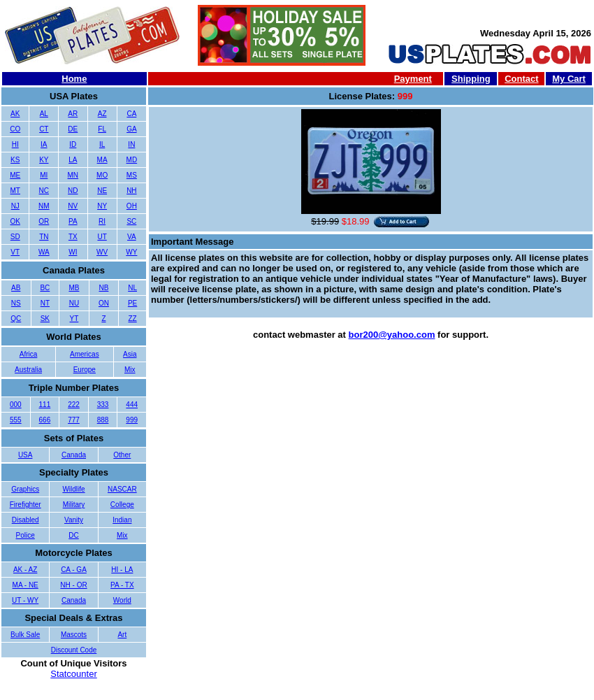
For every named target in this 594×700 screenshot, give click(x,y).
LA (73, 160)
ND (73, 191)
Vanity (74, 520)
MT (15, 191)
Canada (74, 455)
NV (73, 206)
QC (16, 319)
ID (73, 144)
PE (132, 303)
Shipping (471, 79)
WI (73, 252)
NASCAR (122, 489)
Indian (122, 520)
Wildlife (73, 489)
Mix (130, 370)
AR (73, 114)
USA (26, 455)
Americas (85, 354)
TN (44, 237)
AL (44, 114)
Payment (413, 79)
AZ (102, 114)
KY (44, 160)
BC (45, 288)
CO (15, 129)
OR (44, 221)
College (122, 505)
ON (104, 303)
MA (102, 160)
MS (132, 175)
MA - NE (26, 585)
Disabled (26, 520)
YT (74, 319)
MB (74, 288)
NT (45, 303)
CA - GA (74, 570)
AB (16, 288)
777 (74, 420)
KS (15, 160)
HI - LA (122, 570)
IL (102, 144)
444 (132, 405)
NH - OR (73, 585)
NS (16, 303)
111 (45, 405)
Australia (28, 370)
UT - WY (25, 600)
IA (44, 144)
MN (73, 175)
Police (26, 535)
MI (44, 175)
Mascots (74, 635)
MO (102, 175)
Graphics (25, 489)
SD (15, 237)
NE (102, 191)
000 (16, 405)
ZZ (132, 319)
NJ (15, 206)
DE (73, 129)
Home (74, 79)
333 (103, 405)
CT (44, 129)
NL (132, 288)
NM (44, 206)
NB (103, 288)
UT (102, 237)
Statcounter (74, 674)
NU (74, 303)
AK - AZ (25, 570)
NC (44, 191)
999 (132, 420)
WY (131, 252)
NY (102, 206)
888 (103, 420)
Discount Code (74, 650)
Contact (521, 79)
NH (131, 191)
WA (44, 252)
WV (102, 252)
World (122, 600)
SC (131, 221)
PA (73, 221)
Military (74, 505)
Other (122, 455)
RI (102, 221)
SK (45, 319)
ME (15, 175)
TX (73, 237)
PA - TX (122, 585)
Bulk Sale (25, 635)
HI (15, 144)
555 (16, 420)
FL (102, 129)
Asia (130, 354)
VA (132, 237)
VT (15, 252)
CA (131, 114)
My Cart (569, 79)
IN (131, 144)
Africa (29, 354)
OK (15, 221)
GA (131, 129)
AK (15, 114)
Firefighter (26, 505)
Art (122, 635)
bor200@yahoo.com (392, 335)
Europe (85, 370)
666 (45, 420)
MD (132, 160)
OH (132, 206)
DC (73, 535)
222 (74, 405)
